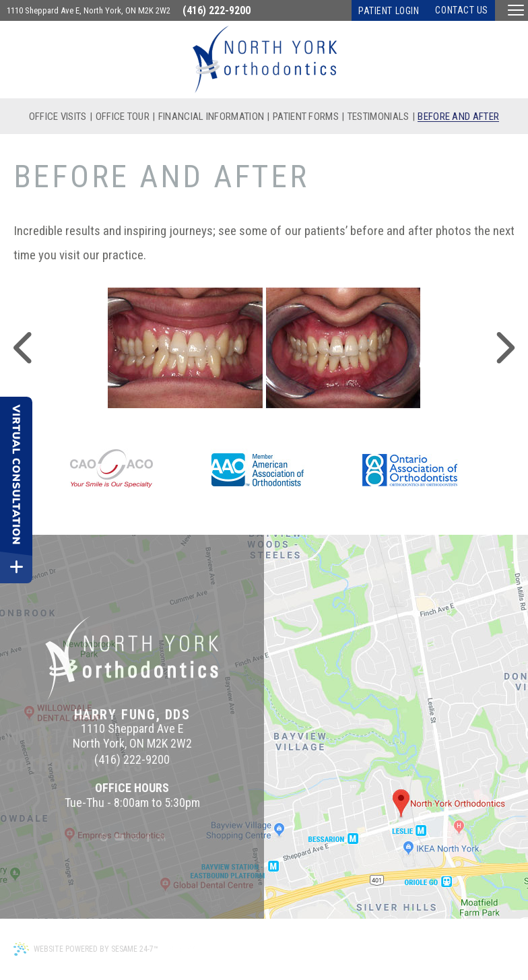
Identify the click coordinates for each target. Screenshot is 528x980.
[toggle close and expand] (16, 567)
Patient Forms (306, 117)
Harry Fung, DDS (132, 715)
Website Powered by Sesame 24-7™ (86, 949)
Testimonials (378, 117)
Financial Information (211, 117)
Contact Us (462, 10)
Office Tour (123, 117)
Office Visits (58, 117)
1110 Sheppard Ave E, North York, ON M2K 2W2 (89, 10)
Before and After (458, 117)
